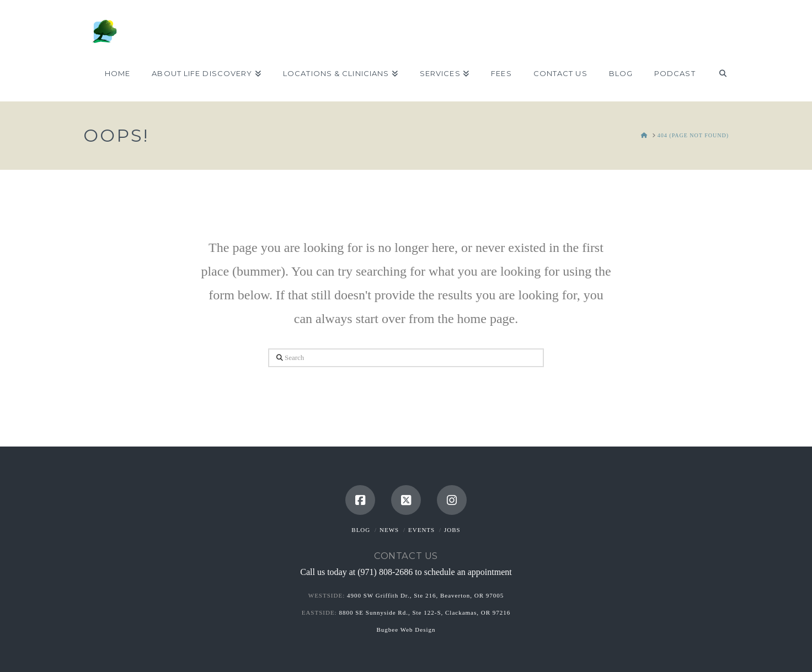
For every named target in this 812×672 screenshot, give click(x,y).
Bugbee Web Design (406, 630)
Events (421, 530)
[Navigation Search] (717, 74)
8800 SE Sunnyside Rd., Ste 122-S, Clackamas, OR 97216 (424, 612)
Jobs (452, 530)
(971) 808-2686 (385, 572)
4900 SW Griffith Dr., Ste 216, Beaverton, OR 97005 (425, 595)
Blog (361, 530)
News (389, 530)
